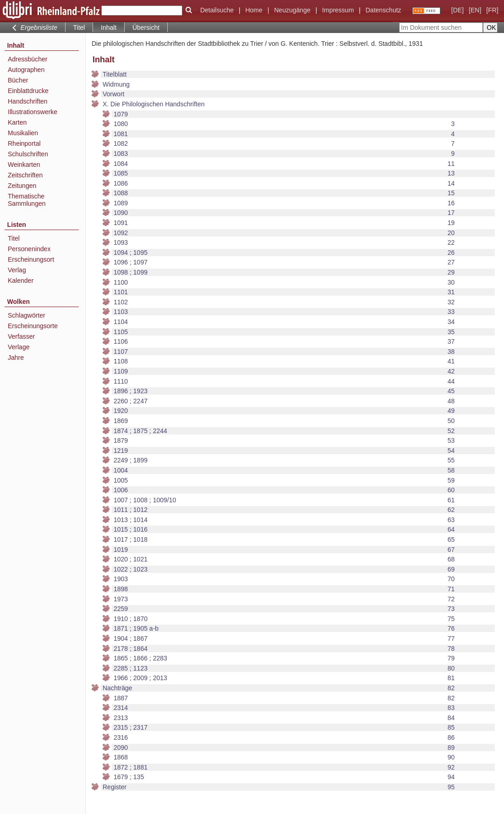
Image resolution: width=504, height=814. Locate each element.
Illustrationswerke (33, 112)
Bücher (18, 80)
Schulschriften (28, 154)
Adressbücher (27, 59)
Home (254, 10)
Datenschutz (383, 10)
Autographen (26, 70)
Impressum (338, 10)
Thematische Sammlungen (27, 200)
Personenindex (29, 249)
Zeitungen (22, 186)
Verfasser (21, 336)
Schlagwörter (27, 315)
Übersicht (146, 27)
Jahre (16, 357)
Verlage (19, 347)
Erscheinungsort (31, 259)
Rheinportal (24, 143)
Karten (17, 122)
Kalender (21, 280)
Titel (79, 27)
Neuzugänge (292, 10)
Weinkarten (24, 165)
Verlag (17, 270)
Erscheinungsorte (33, 326)
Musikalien (23, 133)
